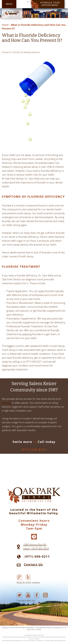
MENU (9, 4)
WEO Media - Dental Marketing (36, 628)
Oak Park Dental (20, 628)
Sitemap (39, 630)
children (6, 403)
